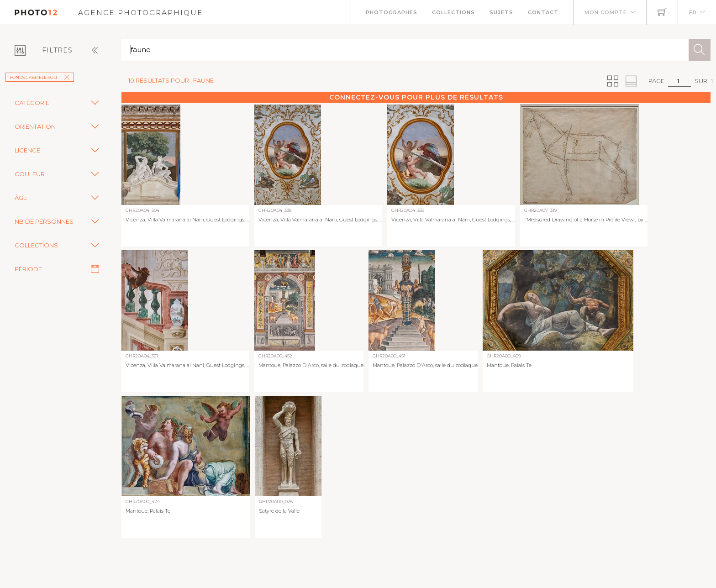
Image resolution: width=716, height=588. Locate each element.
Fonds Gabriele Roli (40, 77)
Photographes (392, 12)
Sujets (501, 12)
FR (693, 12)
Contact (543, 12)
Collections (453, 12)
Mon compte (606, 12)
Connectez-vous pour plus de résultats (416, 97)
